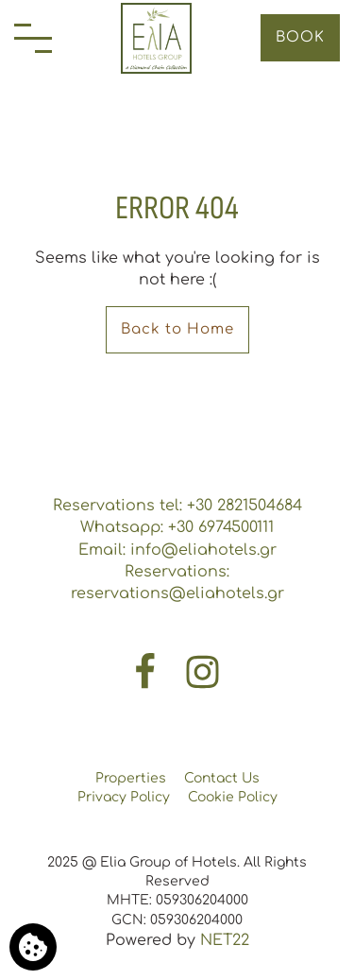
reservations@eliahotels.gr (177, 593)
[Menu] (33, 38)
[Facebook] (147, 671)
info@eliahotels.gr (203, 550)
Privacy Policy (124, 797)
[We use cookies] (33, 947)
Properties (131, 778)
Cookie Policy (233, 797)
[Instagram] (202, 671)
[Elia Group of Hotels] (156, 38)
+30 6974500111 (221, 527)
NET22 (225, 940)
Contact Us (222, 778)
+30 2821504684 (244, 506)
